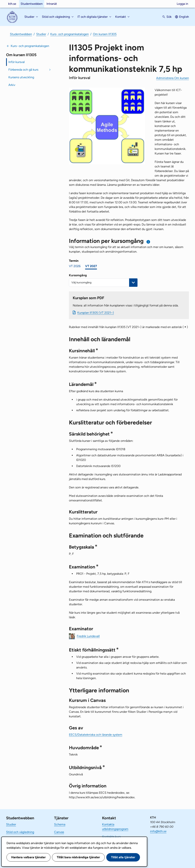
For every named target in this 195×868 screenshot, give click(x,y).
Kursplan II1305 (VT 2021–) (96, 313)
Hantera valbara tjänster (28, 857)
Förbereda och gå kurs (23, 70)
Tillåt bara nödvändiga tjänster (78, 857)
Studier (41, 34)
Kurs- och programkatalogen (70, 34)
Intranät (52, 4)
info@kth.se (158, 831)
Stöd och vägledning (20, 832)
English (184, 17)
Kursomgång (78, 275)
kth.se (12, 4)
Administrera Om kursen (173, 78)
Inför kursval (17, 62)
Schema (60, 824)
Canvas (59, 832)
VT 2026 (75, 266)
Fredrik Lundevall (88, 636)
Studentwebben (32, 4)
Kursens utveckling (21, 77)
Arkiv (12, 85)
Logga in (182, 4)
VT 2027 (91, 266)
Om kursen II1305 (105, 34)
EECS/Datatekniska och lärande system (96, 735)
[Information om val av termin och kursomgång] (148, 242)
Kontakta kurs (111, 837)
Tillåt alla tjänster (123, 857)
